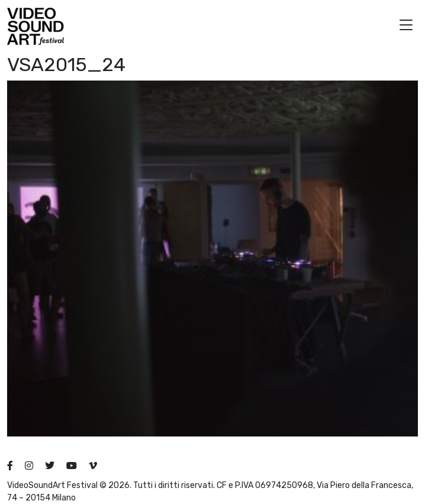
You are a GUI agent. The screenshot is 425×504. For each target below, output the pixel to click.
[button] (406, 26)
